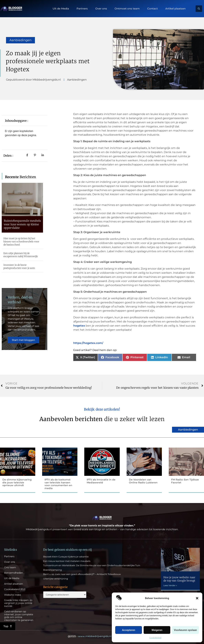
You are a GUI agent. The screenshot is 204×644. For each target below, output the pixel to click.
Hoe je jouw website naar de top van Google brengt (179, 579)
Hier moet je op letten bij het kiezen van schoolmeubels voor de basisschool (21, 242)
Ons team (10, 567)
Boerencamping (52, 570)
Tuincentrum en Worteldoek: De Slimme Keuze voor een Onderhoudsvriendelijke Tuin (92, 565)
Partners (82, 9)
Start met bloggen (23, 340)
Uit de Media (61, 9)
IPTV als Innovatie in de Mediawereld (101, 481)
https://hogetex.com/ (88, 343)
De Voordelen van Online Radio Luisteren (143, 481)
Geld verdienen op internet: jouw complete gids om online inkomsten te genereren (19, 616)
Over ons (101, 9)
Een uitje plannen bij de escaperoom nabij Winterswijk (21, 255)
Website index (13, 595)
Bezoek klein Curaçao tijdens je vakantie (66, 557)
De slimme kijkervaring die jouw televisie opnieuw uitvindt (17, 483)
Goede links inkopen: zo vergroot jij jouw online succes (18, 603)
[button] (197, 598)
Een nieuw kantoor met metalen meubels (67, 561)
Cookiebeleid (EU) (15, 589)
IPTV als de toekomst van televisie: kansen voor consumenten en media (58, 484)
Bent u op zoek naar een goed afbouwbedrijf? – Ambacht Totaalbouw (82, 574)
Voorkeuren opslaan (185, 630)
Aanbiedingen (20, 40)
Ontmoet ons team (127, 9)
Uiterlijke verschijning (56, 579)
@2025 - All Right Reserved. (102, 636)
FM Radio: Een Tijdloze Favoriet (185, 481)
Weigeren (157, 630)
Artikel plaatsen (175, 9)
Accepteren (129, 630)
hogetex (79, 326)
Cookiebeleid (155, 638)
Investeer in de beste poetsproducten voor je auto (19, 266)
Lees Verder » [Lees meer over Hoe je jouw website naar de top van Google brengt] (170, 585)
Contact (152, 9)
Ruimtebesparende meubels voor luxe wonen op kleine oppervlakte (22, 224)
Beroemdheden (14, 573)
